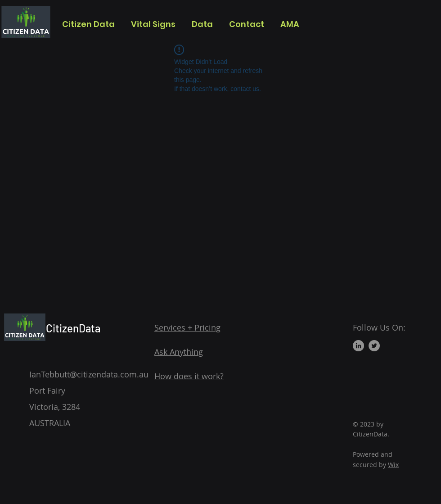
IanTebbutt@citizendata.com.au (89, 374)
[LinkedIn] (358, 346)
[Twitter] (374, 346)
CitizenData (73, 328)
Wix (393, 465)
